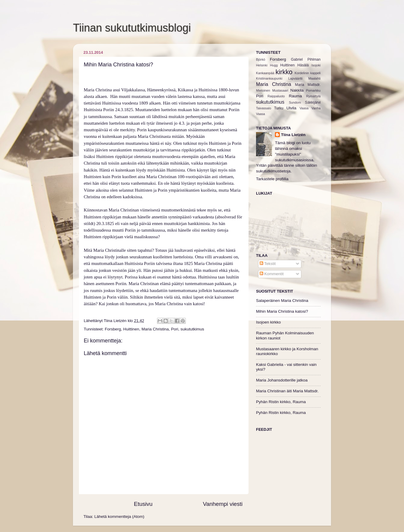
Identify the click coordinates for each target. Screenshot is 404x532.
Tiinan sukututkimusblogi (132, 28)
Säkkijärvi (313, 102)
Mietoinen (263, 90)
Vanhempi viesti (223, 504)
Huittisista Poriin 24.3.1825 (108, 110)
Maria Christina (155, 329)
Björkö (261, 59)
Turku (279, 108)
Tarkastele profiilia (272, 179)
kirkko (284, 72)
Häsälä (303, 65)
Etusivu (143, 504)
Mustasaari (280, 90)
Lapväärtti (295, 78)
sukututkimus (192, 329)
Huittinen (131, 329)
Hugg (274, 65)
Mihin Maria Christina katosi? (282, 311)
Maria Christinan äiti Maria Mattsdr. (287, 391)
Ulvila (291, 108)
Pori (175, 329)
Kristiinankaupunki (269, 78)
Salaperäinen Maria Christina (282, 301)
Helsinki (262, 65)
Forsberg (113, 329)
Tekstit (268, 264)
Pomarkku (313, 90)
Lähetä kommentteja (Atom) (119, 517)
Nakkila (297, 90)
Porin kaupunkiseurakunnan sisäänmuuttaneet (178, 130)
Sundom (295, 102)
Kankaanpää (265, 73)
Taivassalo (264, 108)
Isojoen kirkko (268, 322)
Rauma (295, 96)
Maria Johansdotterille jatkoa (282, 380)
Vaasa (304, 108)
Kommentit (272, 274)
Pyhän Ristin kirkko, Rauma (281, 402)
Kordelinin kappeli (308, 73)
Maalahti (314, 78)
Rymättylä (313, 96)
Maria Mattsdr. (308, 85)
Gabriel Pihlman (306, 59)
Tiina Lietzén (293, 135)
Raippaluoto (276, 96)
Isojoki (316, 65)
